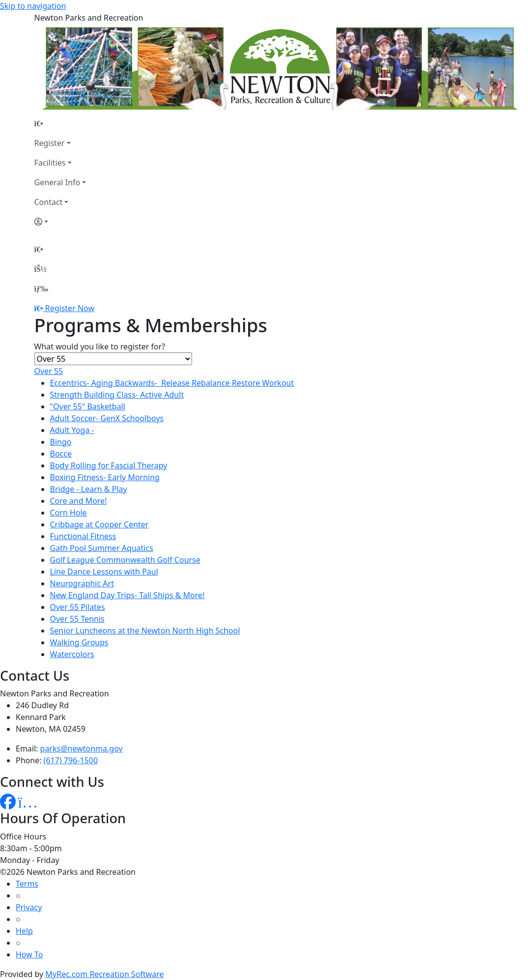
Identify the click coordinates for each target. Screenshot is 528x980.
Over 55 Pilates (78, 607)
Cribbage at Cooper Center (99, 524)
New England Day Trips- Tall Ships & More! (127, 595)
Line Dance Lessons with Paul (104, 572)
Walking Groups (79, 642)
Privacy (29, 907)
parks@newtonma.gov (82, 749)
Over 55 (49, 371)
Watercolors (72, 654)
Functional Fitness (83, 536)
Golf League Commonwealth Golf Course (125, 560)
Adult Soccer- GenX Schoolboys (107, 418)
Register (50, 143)
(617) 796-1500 (71, 760)
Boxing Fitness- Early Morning (105, 477)
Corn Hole (69, 513)
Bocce (61, 454)
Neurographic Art (82, 583)
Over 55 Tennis (77, 619)
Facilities (50, 163)
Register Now (70, 308)
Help (24, 931)
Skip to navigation (33, 6)
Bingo (61, 442)
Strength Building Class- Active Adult (117, 395)
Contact (49, 202)
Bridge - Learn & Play (89, 489)
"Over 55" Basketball (88, 406)
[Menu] (41, 288)
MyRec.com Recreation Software (104, 974)
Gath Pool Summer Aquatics (102, 548)
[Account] (60, 222)
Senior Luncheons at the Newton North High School (145, 631)
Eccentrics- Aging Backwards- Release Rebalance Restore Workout (172, 383)
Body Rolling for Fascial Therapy (109, 465)
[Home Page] (60, 123)
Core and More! (79, 501)
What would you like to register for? (100, 346)
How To (29, 954)
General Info (57, 182)
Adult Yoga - (72, 430)
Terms (27, 884)
